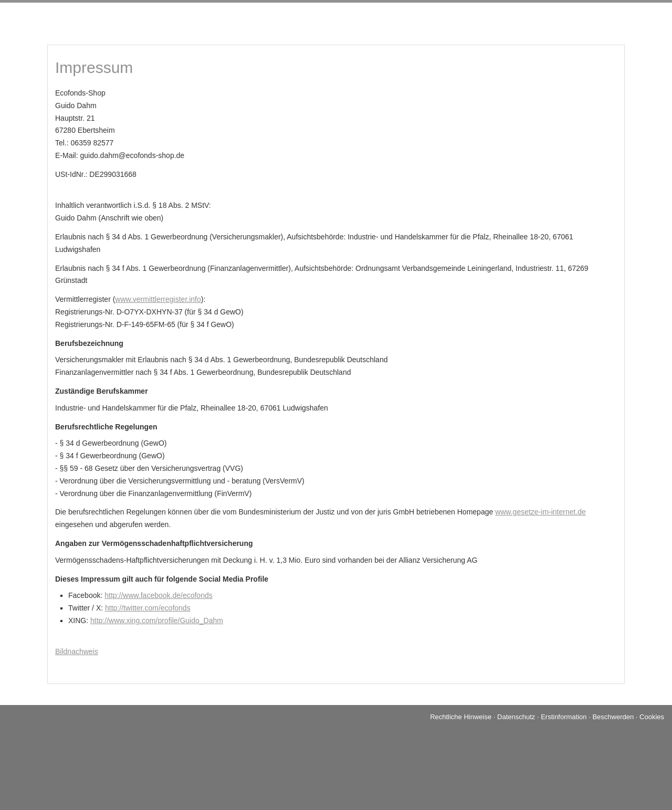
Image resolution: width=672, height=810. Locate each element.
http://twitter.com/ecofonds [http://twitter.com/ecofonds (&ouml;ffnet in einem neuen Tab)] (148, 608)
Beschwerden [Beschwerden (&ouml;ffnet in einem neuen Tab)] (613, 717)
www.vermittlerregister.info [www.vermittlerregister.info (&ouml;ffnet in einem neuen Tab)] (158, 299)
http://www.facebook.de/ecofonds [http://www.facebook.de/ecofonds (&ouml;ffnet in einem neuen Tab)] (158, 595)
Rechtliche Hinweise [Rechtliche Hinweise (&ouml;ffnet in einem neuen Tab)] (461, 717)
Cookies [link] (652, 717)
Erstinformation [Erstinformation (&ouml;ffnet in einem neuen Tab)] (564, 717)
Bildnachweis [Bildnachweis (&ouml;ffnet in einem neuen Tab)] (77, 651)
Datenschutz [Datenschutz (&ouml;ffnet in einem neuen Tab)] (516, 717)
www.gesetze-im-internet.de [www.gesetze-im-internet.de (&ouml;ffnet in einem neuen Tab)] (540, 512)
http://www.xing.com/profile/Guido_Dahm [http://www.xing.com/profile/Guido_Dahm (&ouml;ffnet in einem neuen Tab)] (157, 620)
